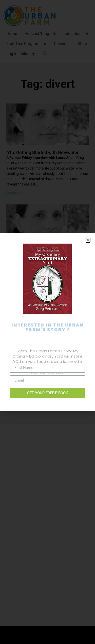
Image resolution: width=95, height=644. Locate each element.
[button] (88, 240)
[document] (48, 322)
